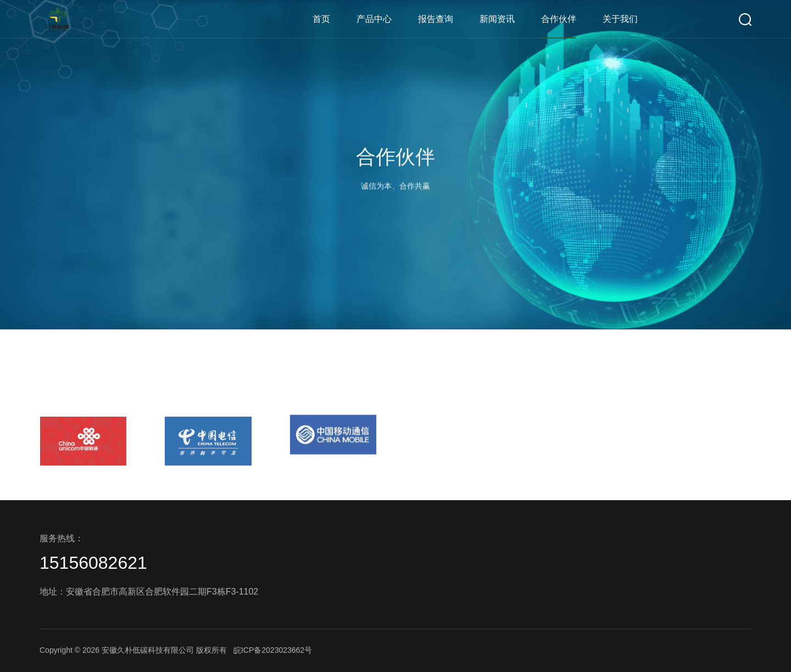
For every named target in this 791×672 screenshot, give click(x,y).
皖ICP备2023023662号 (273, 650)
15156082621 (93, 563)
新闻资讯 (497, 19)
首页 (321, 19)
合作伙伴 (559, 19)
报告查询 (436, 19)
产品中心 (374, 19)
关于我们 (620, 19)
